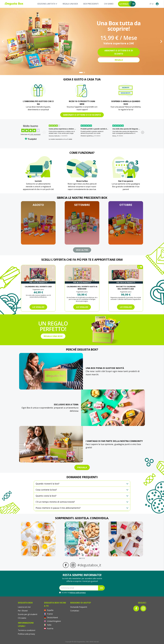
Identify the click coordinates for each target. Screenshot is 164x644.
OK (101, 588)
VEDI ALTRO (82, 250)
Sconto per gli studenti (28, 614)
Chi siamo (109, 4)
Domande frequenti (79, 607)
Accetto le (72, 593)
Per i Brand (23, 611)
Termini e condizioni (27, 630)
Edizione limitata (47, 4)
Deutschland (51, 617)
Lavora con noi (24, 607)
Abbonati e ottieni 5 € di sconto (119, 52)
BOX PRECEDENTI (91, 4)
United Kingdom (52, 621)
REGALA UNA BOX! (53, 336)
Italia (48, 625)
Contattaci (75, 611)
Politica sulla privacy (78, 593)
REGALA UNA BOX (70, 4)
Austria (49, 628)
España (49, 610)
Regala (119, 60)
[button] (38, 223)
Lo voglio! (38, 307)
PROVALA (82, 467)
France (48, 614)
